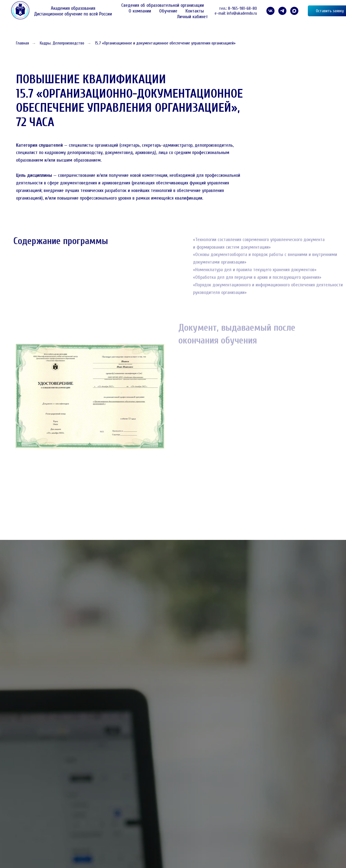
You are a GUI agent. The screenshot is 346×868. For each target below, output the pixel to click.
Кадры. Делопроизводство (62, 43)
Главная (22, 43)
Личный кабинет (192, 17)
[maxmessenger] (294, 11)
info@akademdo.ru (242, 13)
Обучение (168, 11)
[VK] (270, 11)
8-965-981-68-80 (242, 8)
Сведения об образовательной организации (163, 5)
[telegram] (282, 11)
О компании (140, 11)
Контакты (195, 11)
